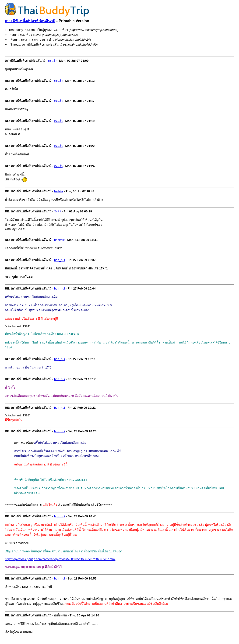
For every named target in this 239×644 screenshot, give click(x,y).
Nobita (59, 191)
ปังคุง (58, 211)
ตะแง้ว (52, 61)
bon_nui (60, 260)
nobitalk (59, 240)
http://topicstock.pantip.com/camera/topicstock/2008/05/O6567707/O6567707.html (60, 559)
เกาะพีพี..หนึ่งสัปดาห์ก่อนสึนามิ (30, 21)
